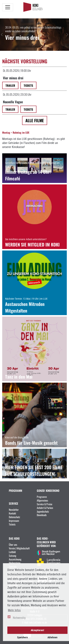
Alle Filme (35, 120)
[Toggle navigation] (8, 7)
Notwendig (19, 618)
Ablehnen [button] (52, 637)
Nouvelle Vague (13, 102)
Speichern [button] (22, 637)
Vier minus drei (13, 78)
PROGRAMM (15, 490)
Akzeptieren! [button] (37, 630)
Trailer (10, 85)
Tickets (28, 85)
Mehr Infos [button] (14, 610)
